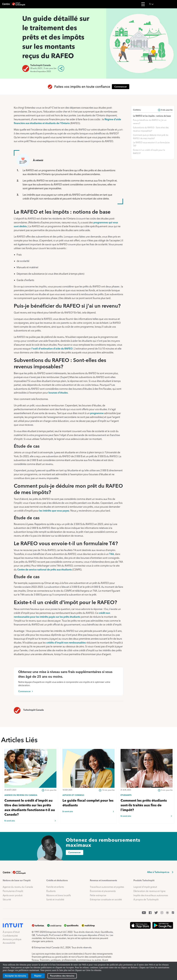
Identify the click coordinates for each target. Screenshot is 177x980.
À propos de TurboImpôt (146, 900)
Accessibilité (9, 943)
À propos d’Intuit (11, 932)
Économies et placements (103, 891)
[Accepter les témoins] (15, 976)
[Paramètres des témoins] (62, 976)
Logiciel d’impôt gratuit (145, 887)
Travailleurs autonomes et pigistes (107, 887)
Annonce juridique (12, 939)
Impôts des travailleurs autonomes (151, 895)
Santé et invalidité (55, 900)
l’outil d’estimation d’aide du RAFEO (52, 349)
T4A (112, 554)
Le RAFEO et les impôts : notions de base (152, 116)
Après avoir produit (13, 895)
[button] (162, 4)
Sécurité (7, 900)
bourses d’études (58, 393)
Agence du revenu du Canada (18, 887)
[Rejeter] (38, 976)
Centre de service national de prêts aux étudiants (45, 569)
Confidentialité (10, 936)
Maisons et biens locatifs (59, 895)
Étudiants (51, 891)
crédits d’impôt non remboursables (66, 643)
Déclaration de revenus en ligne (149, 891)
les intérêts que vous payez (54, 511)
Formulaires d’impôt (13, 891)
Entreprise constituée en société (106, 900)
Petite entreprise (98, 895)
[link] (30, 795)
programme (97, 413)
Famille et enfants (55, 887)
